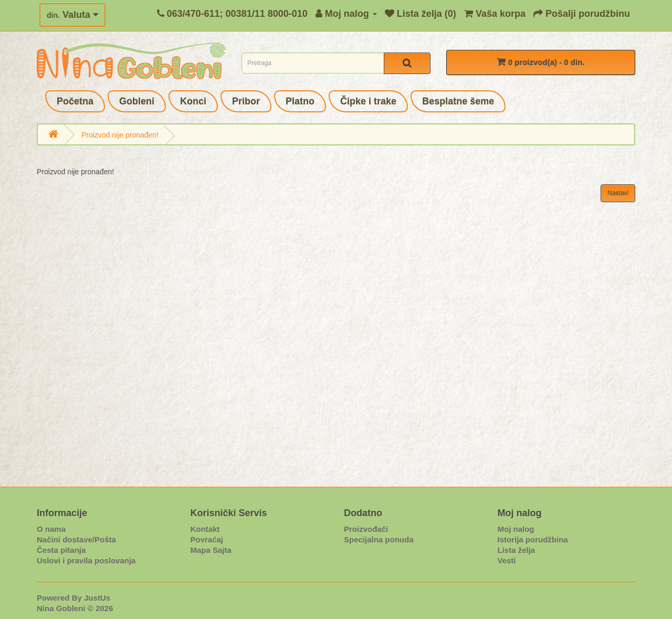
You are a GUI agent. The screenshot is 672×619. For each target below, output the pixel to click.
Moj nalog (516, 529)
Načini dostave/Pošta (76, 539)
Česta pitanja (61, 550)
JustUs (97, 598)
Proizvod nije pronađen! (120, 135)
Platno (300, 101)
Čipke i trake (368, 101)
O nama (51, 529)
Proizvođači (366, 529)
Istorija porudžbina (533, 539)
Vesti (507, 560)
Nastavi (618, 193)
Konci (193, 101)
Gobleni (137, 101)
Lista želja (517, 550)
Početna (75, 101)
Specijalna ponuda (379, 539)
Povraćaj (207, 539)
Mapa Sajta (211, 550)
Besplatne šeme (458, 101)
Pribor (246, 101)
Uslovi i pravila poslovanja (86, 560)
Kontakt (205, 529)
